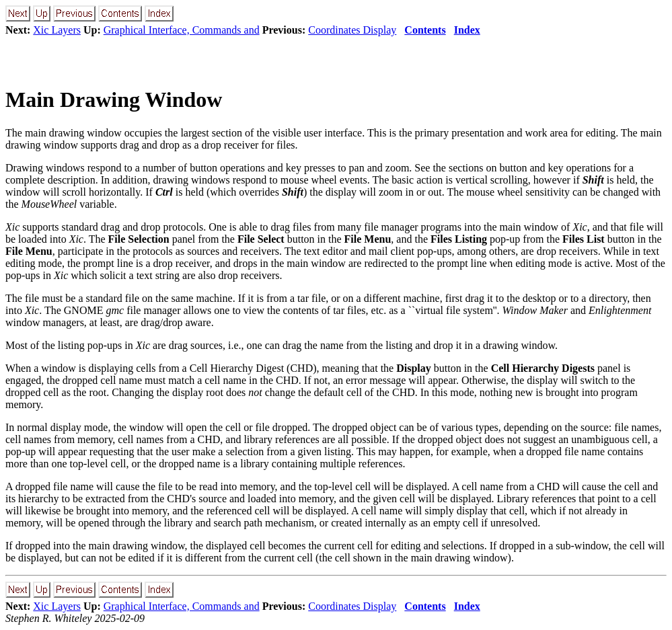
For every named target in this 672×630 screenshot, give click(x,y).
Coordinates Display (352, 30)
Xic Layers (57, 30)
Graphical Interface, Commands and (182, 30)
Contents (425, 30)
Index (467, 30)
